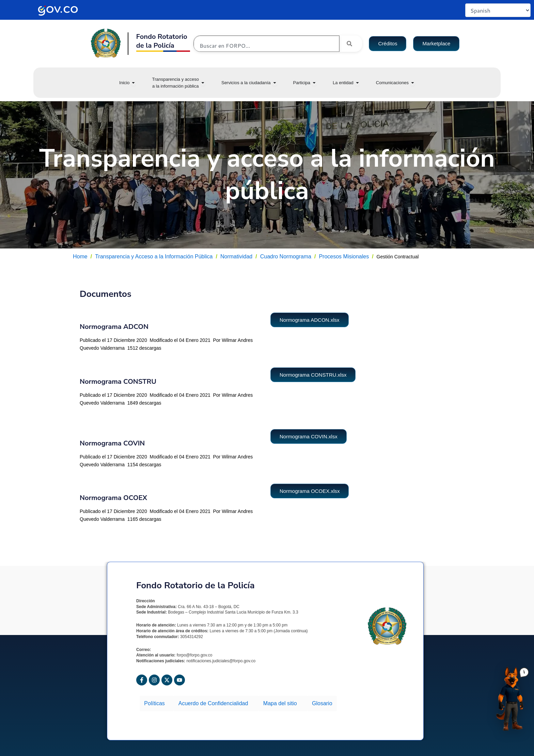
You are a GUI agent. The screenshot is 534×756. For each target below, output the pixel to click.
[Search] (351, 44)
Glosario (314, 702)
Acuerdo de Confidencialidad (213, 702)
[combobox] (266, 45)
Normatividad (236, 256)
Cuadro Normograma (286, 256)
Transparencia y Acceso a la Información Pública (154, 256)
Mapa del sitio (277, 702)
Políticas (156, 702)
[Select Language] (498, 10)
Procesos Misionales (344, 256)
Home (80, 256)
